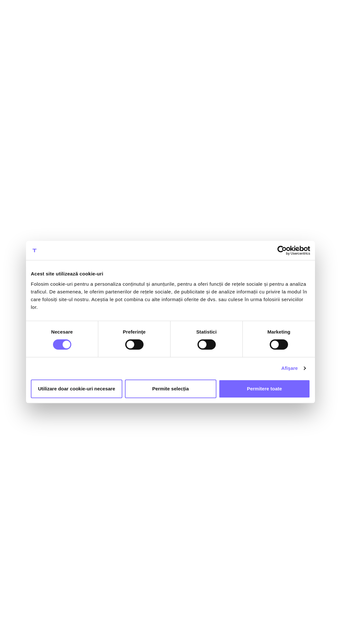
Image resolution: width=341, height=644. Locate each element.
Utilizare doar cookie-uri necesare (76, 389)
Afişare (290, 368)
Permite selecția (170, 389)
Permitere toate (264, 389)
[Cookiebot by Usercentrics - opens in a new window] (282, 250)
